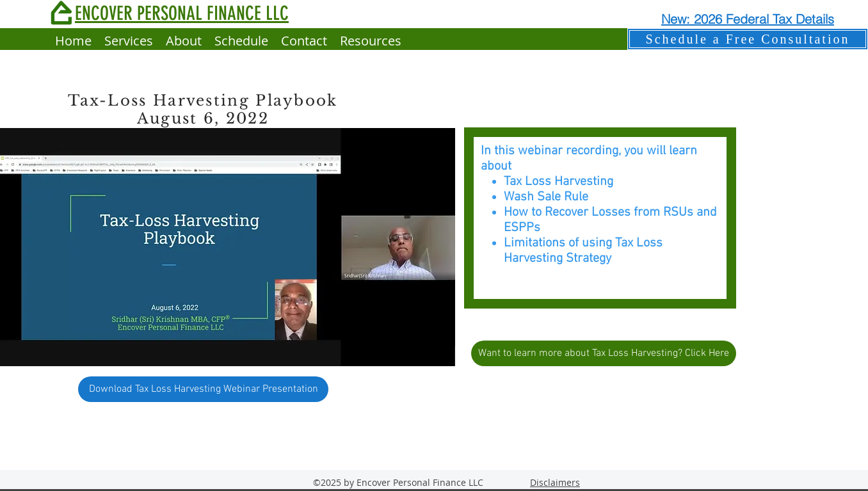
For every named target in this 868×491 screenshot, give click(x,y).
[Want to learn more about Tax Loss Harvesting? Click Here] (604, 353)
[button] (371, 41)
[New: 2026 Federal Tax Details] (748, 19)
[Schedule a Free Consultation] (748, 39)
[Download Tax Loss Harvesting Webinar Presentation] (203, 389)
